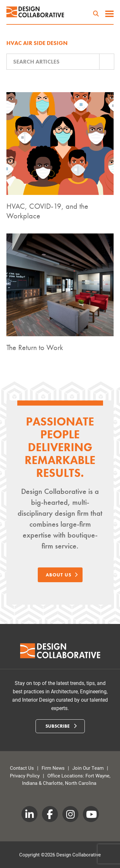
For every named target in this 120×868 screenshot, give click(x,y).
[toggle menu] (109, 14)
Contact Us (22, 768)
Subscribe (61, 726)
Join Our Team (88, 768)
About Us (62, 575)
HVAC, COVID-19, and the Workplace (47, 211)
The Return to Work (35, 347)
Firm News (53, 768)
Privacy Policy (25, 776)
